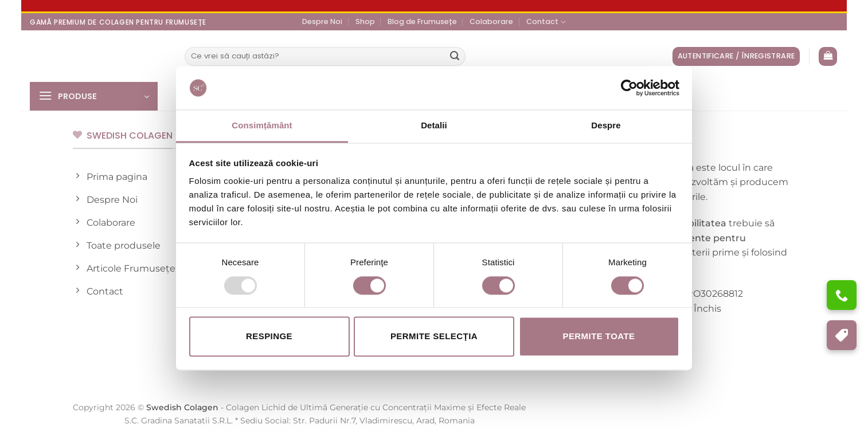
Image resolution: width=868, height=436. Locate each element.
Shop (365, 21)
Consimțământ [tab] (262, 126)
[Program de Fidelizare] (842, 335)
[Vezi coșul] (828, 56)
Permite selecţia (434, 337)
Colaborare (491, 21)
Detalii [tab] (434, 126)
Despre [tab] (606, 126)
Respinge (269, 337)
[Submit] (455, 57)
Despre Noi (322, 21)
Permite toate (599, 337)
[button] (94, 96)
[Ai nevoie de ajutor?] (842, 295)
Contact (546, 22)
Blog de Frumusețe (422, 21)
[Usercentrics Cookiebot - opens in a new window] (629, 88)
